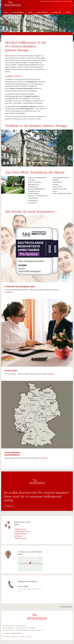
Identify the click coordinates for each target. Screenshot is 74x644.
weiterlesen (9, 292)
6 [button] (36, 163)
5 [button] (34, 163)
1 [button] (26, 163)
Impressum (6, 637)
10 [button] (44, 163)
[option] (37, 148)
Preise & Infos (68, 1)
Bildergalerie (57, 12)
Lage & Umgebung (43, 12)
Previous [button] (4, 148)
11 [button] (46, 163)
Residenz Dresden (21, 529)
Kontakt (68, 12)
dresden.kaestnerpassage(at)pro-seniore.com (29, 630)
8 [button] (40, 163)
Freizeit (30, 12)
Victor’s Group (16, 633)
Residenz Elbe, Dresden (23, 531)
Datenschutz (14, 637)
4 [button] (32, 163)
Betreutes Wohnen (18, 12)
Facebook (29, 637)
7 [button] (38, 163)
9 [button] (42, 163)
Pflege (5, 12)
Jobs (46, 1)
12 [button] (48, 163)
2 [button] (28, 163)
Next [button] (70, 148)
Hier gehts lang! (9, 506)
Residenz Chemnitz (21, 538)
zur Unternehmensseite (55, 1)
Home (42, 1)
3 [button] (30, 163)
